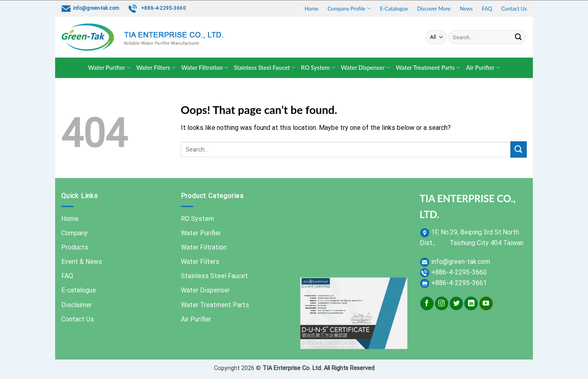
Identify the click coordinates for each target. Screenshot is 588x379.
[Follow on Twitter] (456, 303)
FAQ (487, 9)
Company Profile (349, 8)
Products (75, 247)
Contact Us (514, 9)
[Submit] (518, 37)
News (466, 9)
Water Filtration (205, 68)
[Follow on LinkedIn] (471, 303)
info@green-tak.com (96, 8)
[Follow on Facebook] (427, 303)
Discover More (434, 9)
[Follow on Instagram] (442, 303)
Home (312, 9)
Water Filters (156, 68)
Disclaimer (77, 305)
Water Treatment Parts (428, 68)
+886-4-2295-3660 (164, 8)
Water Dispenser (365, 68)
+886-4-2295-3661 (459, 283)
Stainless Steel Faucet (265, 68)
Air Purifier (483, 68)
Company (75, 233)
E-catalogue (79, 290)
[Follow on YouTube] (486, 303)
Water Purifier (109, 68)
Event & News (82, 262)
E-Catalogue (394, 9)
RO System (318, 68)
